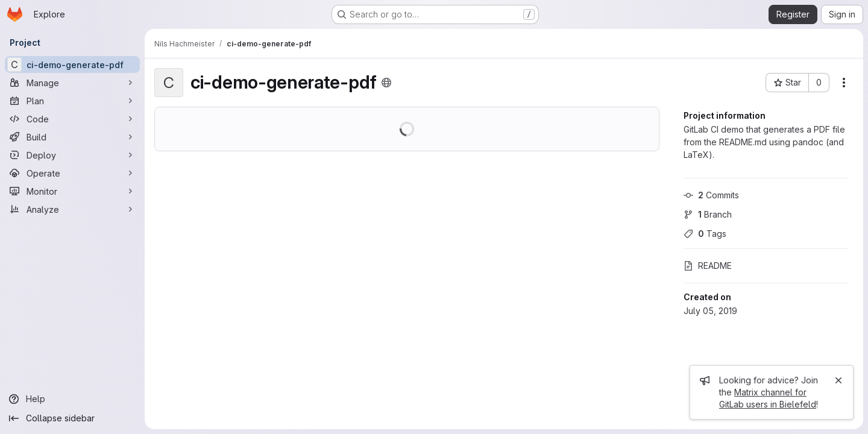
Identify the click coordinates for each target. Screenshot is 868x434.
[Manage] (72, 83)
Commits (711, 195)
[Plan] (72, 101)
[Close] (838, 380)
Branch (708, 214)
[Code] (72, 119)
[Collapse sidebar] (72, 418)
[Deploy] (72, 155)
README (708, 266)
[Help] (72, 399)
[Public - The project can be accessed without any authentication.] (386, 83)
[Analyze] (72, 209)
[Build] (72, 137)
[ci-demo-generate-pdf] (72, 64)
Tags (705, 234)
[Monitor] (72, 191)
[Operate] (72, 173)
